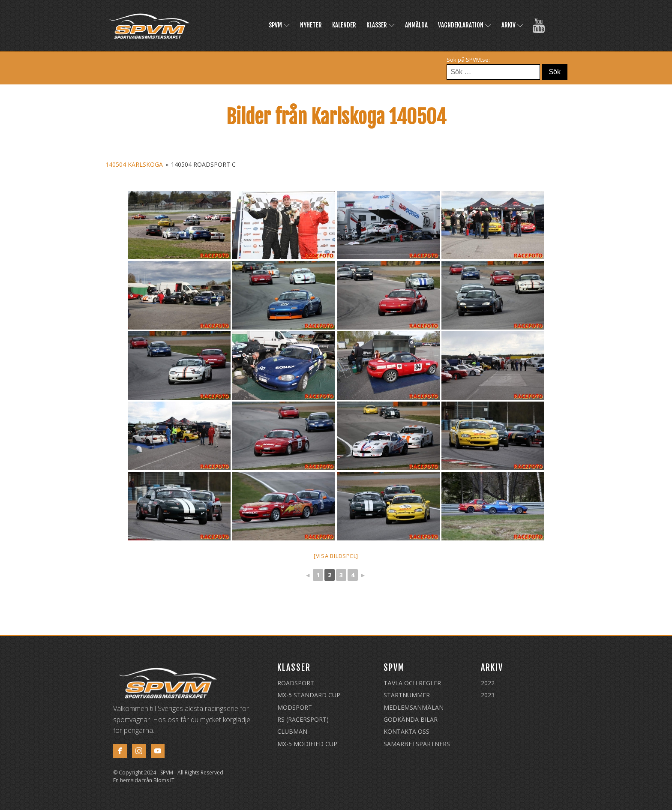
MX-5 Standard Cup (309, 695)
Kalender (344, 25)
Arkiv (512, 25)
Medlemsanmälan (414, 707)
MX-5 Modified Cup (307, 744)
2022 (488, 683)
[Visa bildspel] (336, 556)
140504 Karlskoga (134, 164)
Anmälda (416, 25)
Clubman (292, 731)
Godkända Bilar (411, 719)
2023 (488, 695)
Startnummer (407, 695)
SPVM (279, 25)
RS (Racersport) (303, 719)
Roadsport (296, 683)
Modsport (295, 707)
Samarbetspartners (417, 744)
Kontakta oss (406, 731)
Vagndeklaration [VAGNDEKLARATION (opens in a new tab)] (465, 25)
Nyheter (311, 25)
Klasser (381, 25)
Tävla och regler (412, 683)
